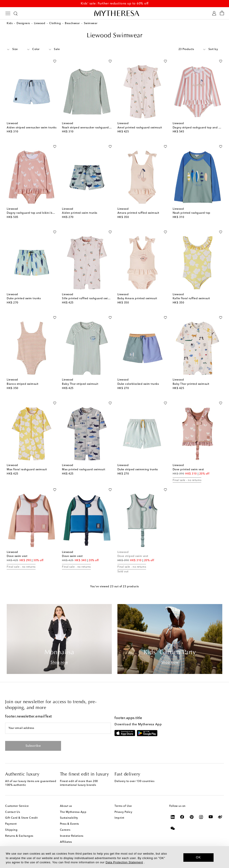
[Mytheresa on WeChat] (173, 828)
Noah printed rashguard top (192, 213)
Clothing (55, 23)
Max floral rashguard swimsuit (27, 470)
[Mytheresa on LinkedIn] (173, 817)
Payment (11, 824)
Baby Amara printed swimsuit (137, 299)
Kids (10, 23)
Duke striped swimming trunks (138, 470)
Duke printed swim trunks (24, 299)
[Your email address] (58, 728)
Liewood (40, 23)
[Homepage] (114, 13)
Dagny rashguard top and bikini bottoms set (36, 213)
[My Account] (214, 13)
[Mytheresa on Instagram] (201, 817)
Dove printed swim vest (188, 470)
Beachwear (72, 23)
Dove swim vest (17, 556)
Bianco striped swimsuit (23, 384)
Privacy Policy (123, 812)
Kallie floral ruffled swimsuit (191, 299)
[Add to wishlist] (55, 60)
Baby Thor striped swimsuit (80, 384)
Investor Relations (72, 836)
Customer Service (17, 806)
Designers (23, 23)
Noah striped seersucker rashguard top (88, 128)
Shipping (11, 830)
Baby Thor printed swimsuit (191, 384)
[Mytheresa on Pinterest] (192, 817)
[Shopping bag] (222, 13)
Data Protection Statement (124, 862)
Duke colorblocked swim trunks (138, 384)
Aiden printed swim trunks (80, 213)
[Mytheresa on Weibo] (220, 817)
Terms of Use (123, 806)
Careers (65, 830)
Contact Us (13, 812)
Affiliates (66, 842)
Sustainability (69, 818)
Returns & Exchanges (19, 836)
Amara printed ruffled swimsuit (138, 213)
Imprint (119, 818)
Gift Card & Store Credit (21, 818)
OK (198, 857)
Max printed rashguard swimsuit (84, 470)
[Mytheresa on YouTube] (211, 817)
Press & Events (69, 824)
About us (66, 806)
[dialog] (114, 857)
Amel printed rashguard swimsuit (140, 128)
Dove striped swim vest (133, 556)
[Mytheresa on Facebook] (182, 817)
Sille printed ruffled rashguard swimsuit (88, 299)
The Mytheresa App (73, 812)
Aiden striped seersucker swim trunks (32, 128)
